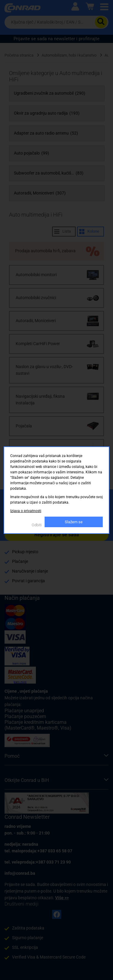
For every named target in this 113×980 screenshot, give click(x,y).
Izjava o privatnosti (26, 511)
